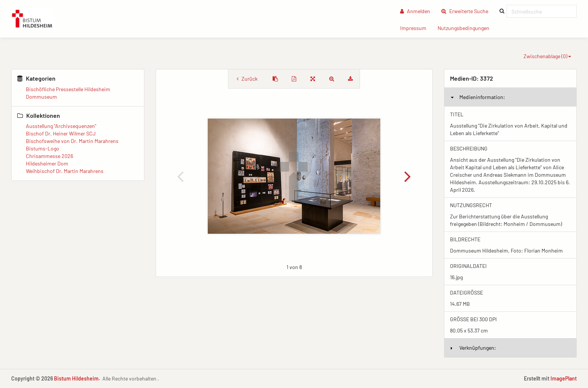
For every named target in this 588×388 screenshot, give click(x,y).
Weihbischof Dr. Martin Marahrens (65, 171)
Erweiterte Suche (468, 11)
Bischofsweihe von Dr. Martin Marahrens (72, 141)
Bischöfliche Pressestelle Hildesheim (68, 89)
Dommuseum (41, 97)
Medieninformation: (478, 97)
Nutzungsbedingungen (466, 28)
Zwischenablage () (547, 56)
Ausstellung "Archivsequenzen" (61, 126)
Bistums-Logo (43, 148)
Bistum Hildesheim (76, 378)
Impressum (416, 28)
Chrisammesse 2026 (49, 156)
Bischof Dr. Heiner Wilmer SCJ (61, 133)
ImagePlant (564, 378)
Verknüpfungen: (473, 348)
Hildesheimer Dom (47, 163)
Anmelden (415, 11)
